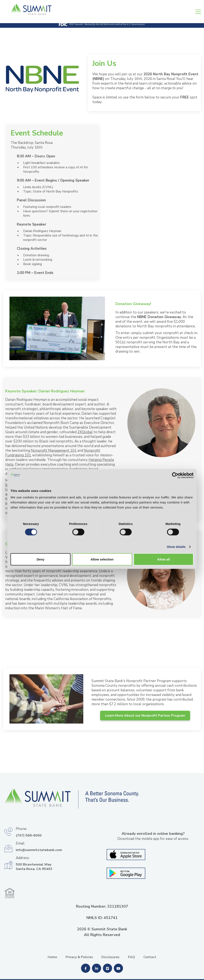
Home (52, 957)
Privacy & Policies (79, 957)
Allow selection (102, 531)
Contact (150, 957)
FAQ (132, 957)
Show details (176, 518)
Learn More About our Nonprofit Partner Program (145, 716)
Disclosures (110, 957)
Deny (40, 531)
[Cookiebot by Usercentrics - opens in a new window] (175, 446)
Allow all (164, 531)
